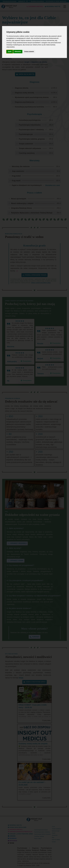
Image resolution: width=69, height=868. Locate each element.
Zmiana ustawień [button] (29, 52)
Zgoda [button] (10, 52)
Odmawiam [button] (18, 52)
